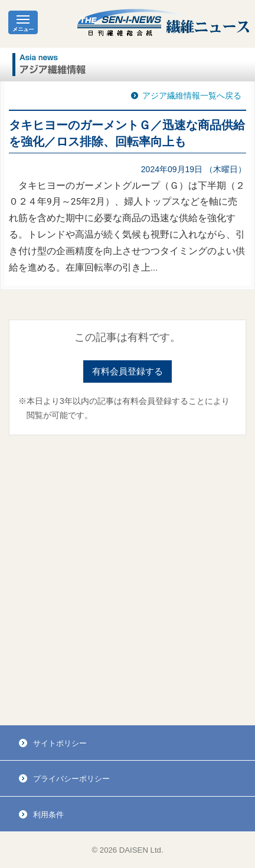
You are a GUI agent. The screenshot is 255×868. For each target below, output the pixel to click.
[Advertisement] (127, 580)
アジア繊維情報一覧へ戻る (192, 96)
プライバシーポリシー (71, 779)
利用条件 (48, 815)
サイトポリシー (60, 743)
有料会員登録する (127, 371)
